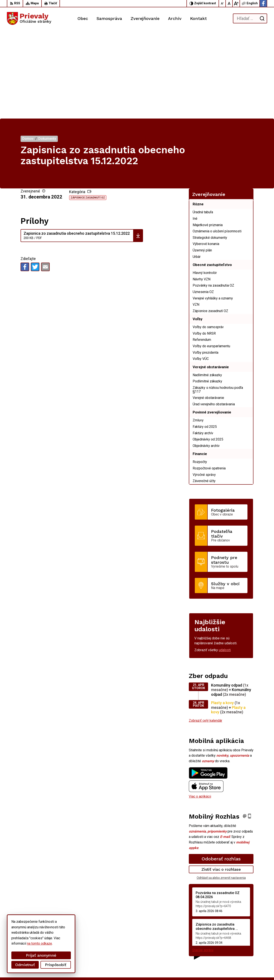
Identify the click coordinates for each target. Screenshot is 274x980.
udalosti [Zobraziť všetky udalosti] (225, 561)
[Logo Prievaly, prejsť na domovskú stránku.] (29, 18)
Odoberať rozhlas (221, 770)
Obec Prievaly (119, 969)
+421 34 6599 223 (236, 943)
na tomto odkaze (39, 943)
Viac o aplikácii (200, 708)
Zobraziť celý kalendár (205, 632)
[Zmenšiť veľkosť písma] (222, 3)
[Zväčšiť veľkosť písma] (236, 3)
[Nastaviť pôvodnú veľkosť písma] (229, 3)
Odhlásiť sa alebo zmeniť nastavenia (221, 789)
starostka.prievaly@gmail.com (245, 948)
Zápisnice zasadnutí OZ (88, 109)
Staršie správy (203, 861)
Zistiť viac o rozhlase (221, 781)
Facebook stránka (236, 953)
